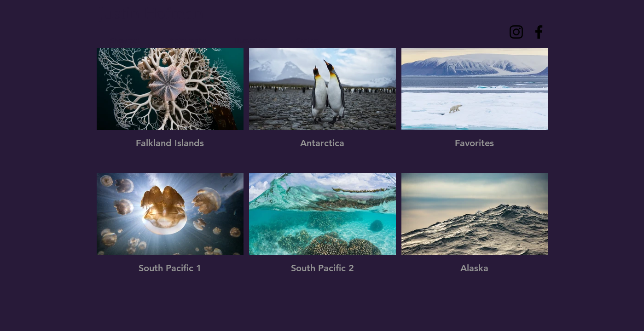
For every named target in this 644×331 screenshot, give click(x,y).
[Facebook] (539, 32)
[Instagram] (516, 32)
